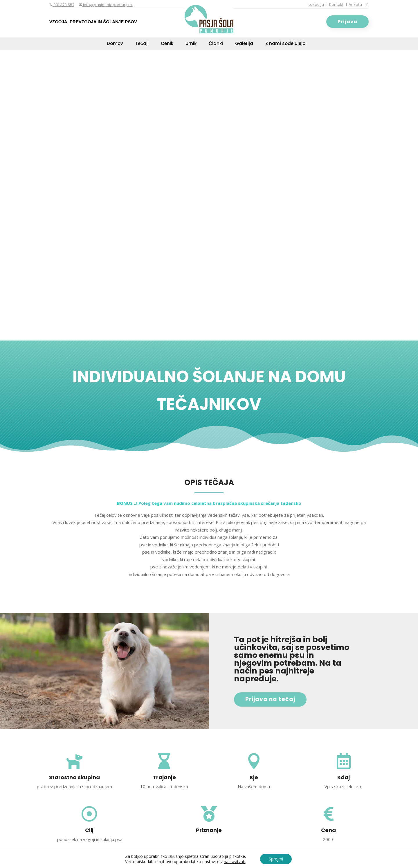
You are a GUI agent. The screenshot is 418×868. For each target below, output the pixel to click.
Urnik (191, 44)
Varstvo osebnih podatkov (218, 856)
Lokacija (316, 4)
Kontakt (336, 4)
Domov (115, 44)
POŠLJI (341, 802)
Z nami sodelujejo (285, 44)
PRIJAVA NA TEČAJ (300, 600)
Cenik (167, 44)
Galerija (244, 44)
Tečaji (142, 44)
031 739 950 (104, 731)
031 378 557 (63, 5)
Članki (216, 44)
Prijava (347, 22)
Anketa (355, 4)
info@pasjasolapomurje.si (107, 5)
